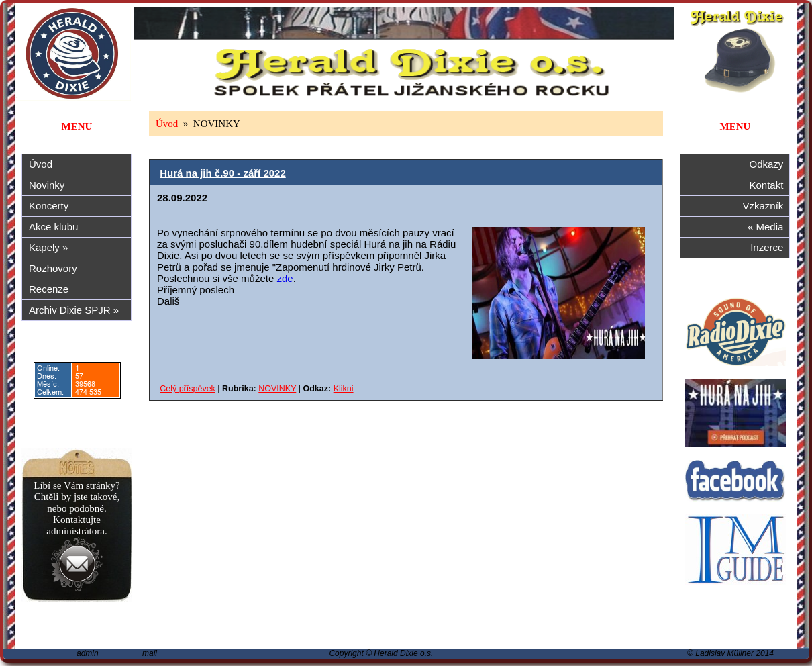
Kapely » (48, 247)
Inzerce (770, 247)
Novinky (47, 185)
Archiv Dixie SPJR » (74, 310)
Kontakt (769, 185)
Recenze (49, 289)
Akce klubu (53, 227)
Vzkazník (766, 206)
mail (150, 653)
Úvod (41, 164)
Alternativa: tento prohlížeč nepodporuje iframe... (406, 378)
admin (88, 653)
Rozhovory (53, 268)
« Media (768, 227)
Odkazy (769, 164)
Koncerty (49, 206)
